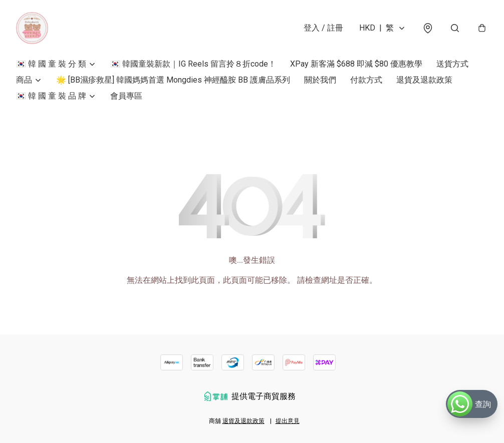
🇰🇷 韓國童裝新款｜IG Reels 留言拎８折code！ (193, 64)
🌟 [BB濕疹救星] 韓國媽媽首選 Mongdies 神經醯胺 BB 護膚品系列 (173, 80)
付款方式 (366, 80)
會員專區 (126, 96)
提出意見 (288, 421)
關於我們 (320, 80)
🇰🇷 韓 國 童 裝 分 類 (51, 64)
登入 (323, 28)
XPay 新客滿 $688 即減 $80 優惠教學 (356, 64)
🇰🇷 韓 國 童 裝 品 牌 (51, 96)
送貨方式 (452, 64)
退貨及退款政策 (424, 80)
